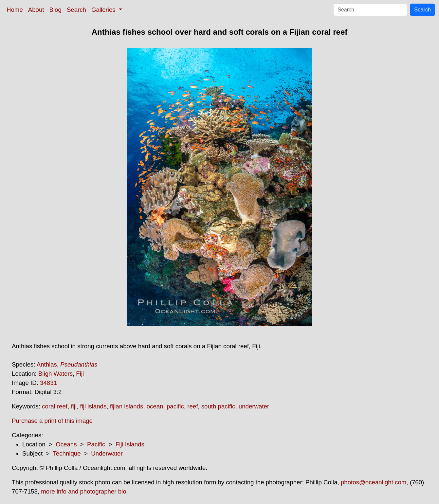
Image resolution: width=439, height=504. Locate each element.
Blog (55, 10)
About (36, 10)
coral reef (55, 406)
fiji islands (93, 406)
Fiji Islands (130, 444)
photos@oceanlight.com (374, 482)
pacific (175, 406)
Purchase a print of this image (52, 421)
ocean (155, 406)
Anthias (47, 364)
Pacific (96, 444)
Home (15, 10)
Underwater (107, 453)
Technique (67, 453)
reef (192, 406)
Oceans (66, 444)
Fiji (80, 374)
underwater (254, 406)
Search (76, 10)
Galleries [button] (104, 10)
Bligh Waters (55, 374)
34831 (48, 383)
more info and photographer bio (83, 491)
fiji (74, 406)
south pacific (218, 406)
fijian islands (127, 406)
